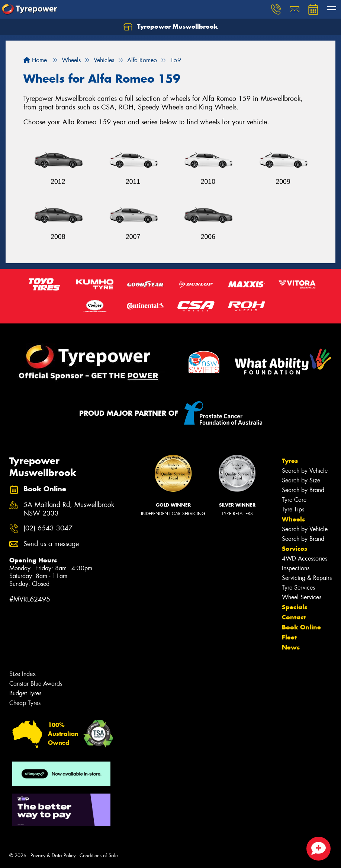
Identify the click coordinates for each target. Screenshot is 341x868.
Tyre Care (294, 500)
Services (295, 549)
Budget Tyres (25, 693)
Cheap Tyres (25, 703)
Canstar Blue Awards (36, 684)
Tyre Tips (293, 509)
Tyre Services (298, 588)
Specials (295, 607)
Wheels (293, 519)
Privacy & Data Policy (53, 856)
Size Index (22, 674)
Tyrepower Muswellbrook (171, 27)
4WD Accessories (305, 559)
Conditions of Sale (99, 856)
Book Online (301, 627)
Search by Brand (303, 490)
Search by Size (301, 480)
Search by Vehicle (305, 471)
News (291, 647)
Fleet (289, 637)
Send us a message (51, 544)
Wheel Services (302, 597)
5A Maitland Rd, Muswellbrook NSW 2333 (69, 509)
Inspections (296, 568)
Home (35, 60)
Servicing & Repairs (307, 578)
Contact (294, 617)
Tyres (290, 461)
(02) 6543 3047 (48, 528)
